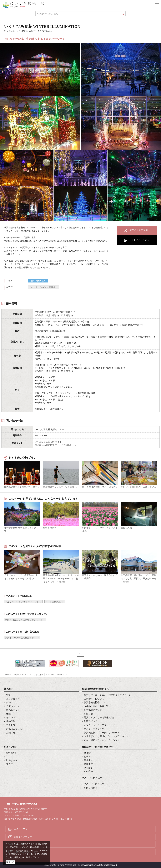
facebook (11, 753)
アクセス (11, 725)
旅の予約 (11, 721)
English (88, 753)
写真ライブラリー (23, 829)
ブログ (10, 764)
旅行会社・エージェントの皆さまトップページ (107, 695)
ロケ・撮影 (20, 844)
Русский (88, 768)
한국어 (87, 756)
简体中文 (88, 760)
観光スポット (13, 710)
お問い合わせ (91, 788)
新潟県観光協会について (96, 702)
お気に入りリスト (15, 729)
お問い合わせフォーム (25, 852)
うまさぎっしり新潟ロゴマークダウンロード (106, 736)
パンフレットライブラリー (97, 725)
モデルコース (13, 706)
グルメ (10, 702)
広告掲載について (93, 710)
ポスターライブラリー (95, 729)
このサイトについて (94, 699)
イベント (11, 717)
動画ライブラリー (93, 721)
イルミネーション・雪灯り (42, 287)
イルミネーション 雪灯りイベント (22, 602)
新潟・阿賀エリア (38, 281)
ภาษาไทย (89, 772)
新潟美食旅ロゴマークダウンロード (102, 733)
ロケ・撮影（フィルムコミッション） (103, 740)
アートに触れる (53, 602)
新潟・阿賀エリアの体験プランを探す (24, 620)
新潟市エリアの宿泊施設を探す (21, 638)
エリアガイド (13, 699)
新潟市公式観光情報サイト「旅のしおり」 (56, 445)
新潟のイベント (21, 674)
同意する (10, 862)
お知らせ (11, 733)
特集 (8, 695)
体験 (8, 714)
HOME (8, 674)
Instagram (11, 760)
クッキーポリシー (14, 857)
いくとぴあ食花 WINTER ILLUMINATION (49, 674)
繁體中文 (88, 764)
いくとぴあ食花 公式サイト (48, 442)
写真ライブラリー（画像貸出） (100, 717)
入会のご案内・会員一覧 (96, 706)
